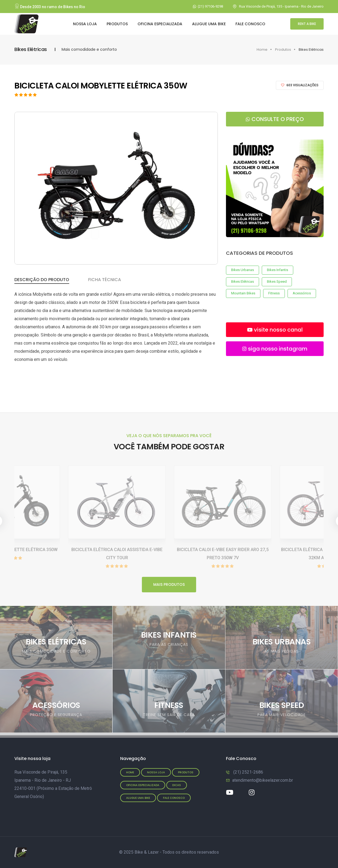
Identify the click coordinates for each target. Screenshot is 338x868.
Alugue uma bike (209, 24)
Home (262, 50)
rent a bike (307, 24)
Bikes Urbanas (243, 270)
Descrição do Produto (42, 280)
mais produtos (169, 584)
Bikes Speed (277, 282)
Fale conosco (174, 798)
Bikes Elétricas (243, 282)
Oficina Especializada (160, 24)
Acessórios (302, 293)
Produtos (117, 24)
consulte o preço (275, 119)
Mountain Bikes (243, 293)
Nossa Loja (85, 24)
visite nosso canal (275, 330)
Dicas (177, 785)
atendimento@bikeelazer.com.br (263, 780)
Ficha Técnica (105, 280)
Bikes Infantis (278, 270)
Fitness (274, 293)
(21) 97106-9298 (210, 6)
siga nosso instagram (275, 349)
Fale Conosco (250, 24)
